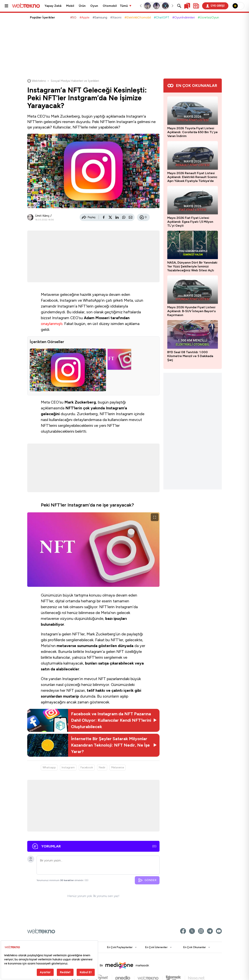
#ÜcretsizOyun (208, 17)
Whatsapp (49, 767)
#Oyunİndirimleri (184, 17)
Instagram (68, 767)
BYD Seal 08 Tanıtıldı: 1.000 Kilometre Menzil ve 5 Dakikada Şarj (190, 356)
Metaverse (118, 767)
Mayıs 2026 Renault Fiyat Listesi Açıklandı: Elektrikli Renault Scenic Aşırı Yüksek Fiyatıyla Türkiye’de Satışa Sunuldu (192, 177)
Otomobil (110, 6)
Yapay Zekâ (53, 6)
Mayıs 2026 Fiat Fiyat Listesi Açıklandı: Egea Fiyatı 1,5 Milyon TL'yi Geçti (190, 222)
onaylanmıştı (52, 324)
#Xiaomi (116, 17)
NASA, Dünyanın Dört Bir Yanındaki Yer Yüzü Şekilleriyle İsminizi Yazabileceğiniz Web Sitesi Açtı (192, 266)
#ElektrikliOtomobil (138, 17)
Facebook (87, 767)
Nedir (102, 767)
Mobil (70, 6)
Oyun (94, 6)
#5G (73, 17)
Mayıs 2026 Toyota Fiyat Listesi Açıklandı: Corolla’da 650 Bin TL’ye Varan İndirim (192, 132)
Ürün (82, 6)
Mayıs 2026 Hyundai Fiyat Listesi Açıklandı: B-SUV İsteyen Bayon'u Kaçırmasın (192, 311)
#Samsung (100, 17)
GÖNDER (147, 880)
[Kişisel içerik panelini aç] (196, 6)
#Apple (85, 17)
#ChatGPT (162, 17)
